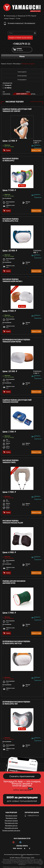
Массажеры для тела (11, 823)
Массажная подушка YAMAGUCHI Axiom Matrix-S (12, 280)
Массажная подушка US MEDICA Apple (11, 160)
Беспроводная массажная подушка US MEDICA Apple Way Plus (16, 643)
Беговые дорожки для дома (11, 830)
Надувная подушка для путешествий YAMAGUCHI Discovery (17, 401)
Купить (7, 150)
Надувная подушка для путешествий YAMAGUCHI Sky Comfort (17, 110)
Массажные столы (11, 818)
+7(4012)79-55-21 (22, 44)
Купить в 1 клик (36, 150)
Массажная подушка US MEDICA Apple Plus (11, 220)
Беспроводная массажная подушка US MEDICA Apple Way (16, 703)
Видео (22, 186)
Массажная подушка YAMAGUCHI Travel (11, 461)
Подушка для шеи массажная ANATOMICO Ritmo (14, 582)
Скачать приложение (22, 776)
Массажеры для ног (11, 825)
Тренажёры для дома (11, 828)
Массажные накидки (11, 821)
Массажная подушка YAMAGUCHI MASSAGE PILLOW (13, 522)
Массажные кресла (11, 816)
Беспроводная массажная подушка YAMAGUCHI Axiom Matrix (16, 341)
